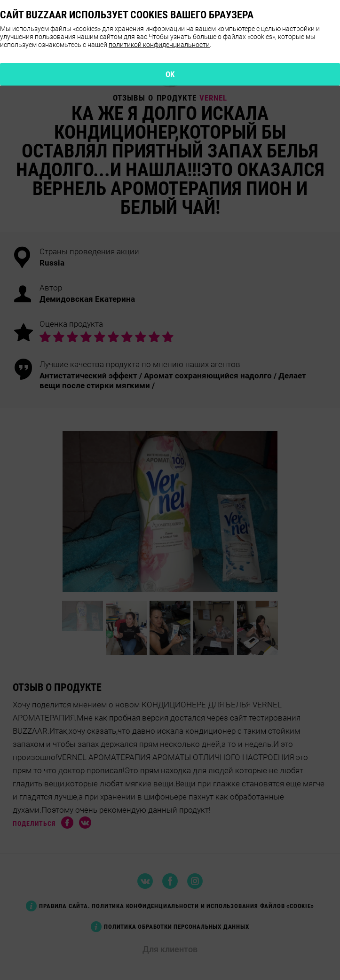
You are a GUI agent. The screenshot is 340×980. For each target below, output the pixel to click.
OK (170, 74)
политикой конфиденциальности (159, 45)
